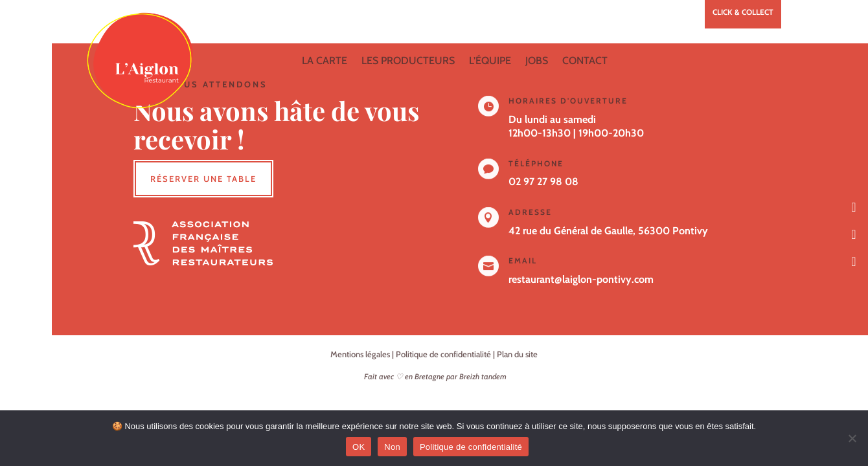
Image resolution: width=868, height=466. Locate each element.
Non (392, 447)
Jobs (537, 61)
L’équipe (490, 61)
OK (359, 447)
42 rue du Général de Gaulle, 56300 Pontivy (608, 231)
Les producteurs (408, 61)
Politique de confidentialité (443, 354)
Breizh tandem (483, 376)
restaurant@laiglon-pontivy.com (581, 279)
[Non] (852, 438)
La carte (325, 61)
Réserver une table (203, 179)
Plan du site (517, 354)
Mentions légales (360, 354)
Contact (585, 61)
